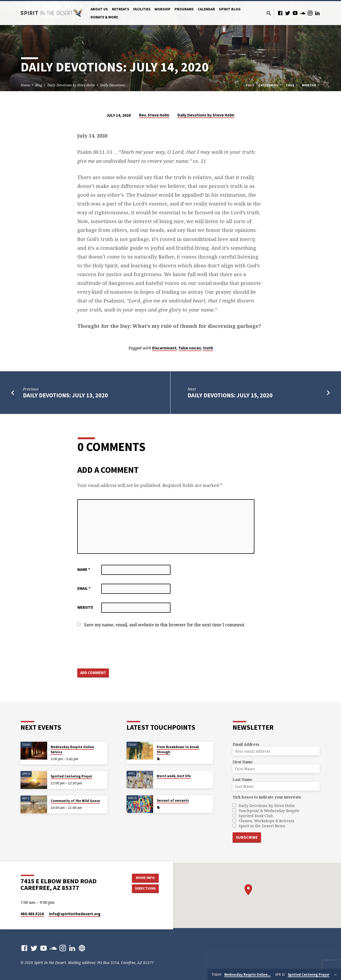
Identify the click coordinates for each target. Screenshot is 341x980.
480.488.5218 (32, 914)
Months (311, 85)
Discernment (164, 348)
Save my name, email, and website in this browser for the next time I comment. (165, 625)
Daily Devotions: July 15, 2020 (230, 395)
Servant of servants (173, 800)
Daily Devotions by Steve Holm (71, 85)
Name (84, 569)
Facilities (142, 9)
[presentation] (118, 648)
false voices (190, 348)
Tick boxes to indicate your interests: (267, 797)
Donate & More (104, 17)
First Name (243, 762)
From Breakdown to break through (178, 749)
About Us (99, 9)
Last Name (242, 779)
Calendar (206, 9)
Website (85, 607)
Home (25, 85)
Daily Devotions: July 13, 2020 (65, 395)
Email (84, 588)
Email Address (246, 744)
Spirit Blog (230, 9)
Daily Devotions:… (114, 85)
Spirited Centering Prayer (71, 776)
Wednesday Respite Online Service (72, 749)
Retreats (121, 9)
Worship (163, 9)
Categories (270, 85)
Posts (250, 85)
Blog (39, 85)
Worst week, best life (174, 776)
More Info (145, 878)
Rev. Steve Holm (154, 115)
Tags (292, 85)
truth (208, 348)
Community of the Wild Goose (75, 801)
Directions (145, 888)
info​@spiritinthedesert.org (75, 914)
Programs (184, 9)
